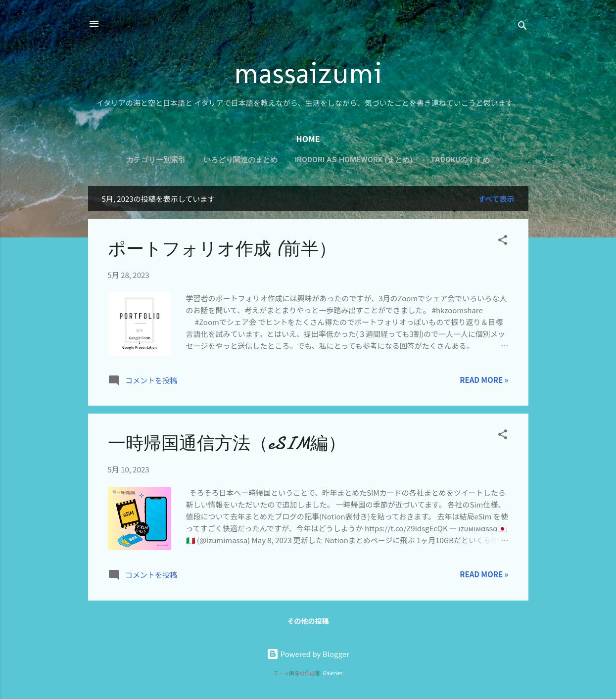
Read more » (484, 380)
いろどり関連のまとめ (240, 160)
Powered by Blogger (308, 654)
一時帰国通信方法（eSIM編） (227, 443)
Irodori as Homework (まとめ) (354, 160)
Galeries (333, 673)
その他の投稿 (308, 621)
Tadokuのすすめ (460, 160)
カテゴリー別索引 (156, 160)
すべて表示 (496, 199)
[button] (503, 241)
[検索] (522, 27)
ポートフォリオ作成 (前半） (222, 249)
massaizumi (308, 73)
